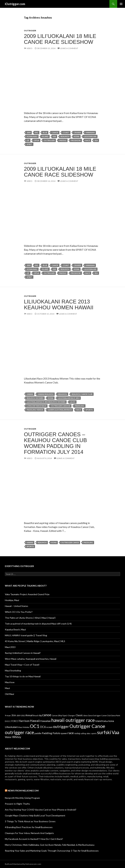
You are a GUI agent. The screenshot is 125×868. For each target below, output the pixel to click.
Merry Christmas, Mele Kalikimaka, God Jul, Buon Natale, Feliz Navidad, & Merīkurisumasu (50, 845)
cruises (77, 133)
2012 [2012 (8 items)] (23, 715)
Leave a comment (69, 48)
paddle (63, 140)
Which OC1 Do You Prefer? (19, 612)
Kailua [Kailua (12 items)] (105, 721)
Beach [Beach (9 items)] (36, 715)
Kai (55, 136)
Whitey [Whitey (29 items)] (17, 737)
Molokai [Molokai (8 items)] (26, 727)
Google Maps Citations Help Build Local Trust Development (35, 815)
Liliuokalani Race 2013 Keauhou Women (46, 402)
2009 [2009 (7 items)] (19, 715)
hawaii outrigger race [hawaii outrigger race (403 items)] (73, 720)
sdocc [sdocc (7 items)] (89, 733)
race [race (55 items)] (71, 733)
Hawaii (30, 394)
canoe (55, 133)
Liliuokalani (90, 136)
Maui (7, 688)
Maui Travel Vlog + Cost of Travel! (22, 665)
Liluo (73, 402)
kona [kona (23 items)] (111, 721)
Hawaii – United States (17, 606)
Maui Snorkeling (13, 671)
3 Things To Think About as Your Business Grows (30, 821)
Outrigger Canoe (70, 542)
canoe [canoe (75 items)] (47, 715)
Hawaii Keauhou (46, 394)
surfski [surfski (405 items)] (104, 732)
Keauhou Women (35, 398)
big (37, 133)
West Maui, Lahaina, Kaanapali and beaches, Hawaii (31, 659)
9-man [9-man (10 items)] (8, 715)
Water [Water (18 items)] (8, 737)
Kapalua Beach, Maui (15, 629)
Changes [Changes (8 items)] (71, 715)
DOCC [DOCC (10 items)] (8, 721)
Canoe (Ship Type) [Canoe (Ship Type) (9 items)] (59, 715)
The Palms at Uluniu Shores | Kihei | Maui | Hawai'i (30, 618)
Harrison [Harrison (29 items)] (24, 721)
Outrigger (30, 31)
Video (29, 48)
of (28, 140)
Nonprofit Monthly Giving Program (22, 798)
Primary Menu (121, 4)
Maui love (10, 682)
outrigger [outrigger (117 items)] (61, 726)
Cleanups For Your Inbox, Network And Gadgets (29, 833)
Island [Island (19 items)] (98, 721)
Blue (45, 133)
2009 (29, 133)
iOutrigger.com (15, 4)
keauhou (65, 136)
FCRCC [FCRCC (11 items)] (15, 721)
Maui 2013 (10, 647)
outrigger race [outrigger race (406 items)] (19, 732)
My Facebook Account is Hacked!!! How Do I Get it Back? (34, 839)
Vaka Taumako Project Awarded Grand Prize (27, 594)
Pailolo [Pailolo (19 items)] (56, 733)
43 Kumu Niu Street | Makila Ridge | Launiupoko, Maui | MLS (35, 641)
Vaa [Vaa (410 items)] (115, 732)
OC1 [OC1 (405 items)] (35, 726)
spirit (29, 144)
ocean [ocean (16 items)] (49, 727)
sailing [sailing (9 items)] (83, 733)
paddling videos (35, 410)
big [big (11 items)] (40, 715)
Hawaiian (90, 133)
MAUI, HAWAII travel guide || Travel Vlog (26, 635)
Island (45, 136)
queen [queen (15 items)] (64, 733)
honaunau (32, 136)
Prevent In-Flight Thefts (17, 804)
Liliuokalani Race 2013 (69, 398)
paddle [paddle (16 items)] (38, 733)
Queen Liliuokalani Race (60, 410)
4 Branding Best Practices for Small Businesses (29, 827)
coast (66, 133)
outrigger (49, 140)
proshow (76, 140)
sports (89, 410)
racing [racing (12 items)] (77, 733)
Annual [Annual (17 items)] (29, 715)
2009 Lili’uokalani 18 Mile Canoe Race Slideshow (60, 39)
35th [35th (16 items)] (14, 715)
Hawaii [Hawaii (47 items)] (35, 721)
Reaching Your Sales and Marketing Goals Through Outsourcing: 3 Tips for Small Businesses (52, 851)
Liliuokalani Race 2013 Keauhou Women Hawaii (59, 305)
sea (96, 140)
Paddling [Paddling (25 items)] (47, 733)
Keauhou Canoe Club (82, 394)
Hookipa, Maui (12, 600)
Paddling (80, 406)
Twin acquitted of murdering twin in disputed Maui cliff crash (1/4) (38, 624)
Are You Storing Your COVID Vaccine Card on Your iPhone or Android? (41, 810)
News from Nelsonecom (23, 791)
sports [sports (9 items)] (94, 733)
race (88, 140)
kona (77, 136)
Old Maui (9, 694)
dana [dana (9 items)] (85, 715)
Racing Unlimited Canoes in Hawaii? (23, 653)
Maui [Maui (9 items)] (20, 727)
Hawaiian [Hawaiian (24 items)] (45, 721)
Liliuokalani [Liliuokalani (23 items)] (11, 727)
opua (37, 140)
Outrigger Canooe (61, 406)
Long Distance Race (37, 406)
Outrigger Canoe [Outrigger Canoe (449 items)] (87, 726)
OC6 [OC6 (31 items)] (43, 727)
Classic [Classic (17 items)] (79, 715)
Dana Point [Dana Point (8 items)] (116, 715)
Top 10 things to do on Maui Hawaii (23, 676)
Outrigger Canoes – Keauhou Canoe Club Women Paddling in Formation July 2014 (55, 443)
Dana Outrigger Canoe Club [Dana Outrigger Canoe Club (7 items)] (99, 715)
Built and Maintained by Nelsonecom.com (23, 864)
